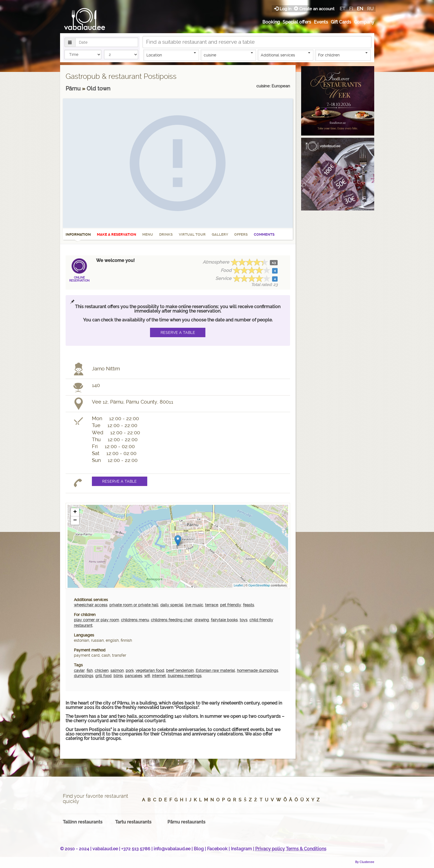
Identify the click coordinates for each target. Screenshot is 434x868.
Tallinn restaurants (83, 822)
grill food (103, 676)
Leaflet (238, 585)
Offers (241, 234)
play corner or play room (96, 620)
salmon (117, 671)
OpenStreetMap (259, 585)
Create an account (314, 9)
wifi (147, 676)
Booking (271, 22)
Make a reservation (117, 234)
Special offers (297, 22)
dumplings (84, 676)
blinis (118, 676)
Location (171, 55)
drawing (202, 620)
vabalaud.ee (105, 849)
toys (244, 620)
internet (159, 676)
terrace (212, 605)
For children (343, 55)
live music (194, 605)
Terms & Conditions (306, 849)
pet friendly (231, 605)
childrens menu (135, 620)
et (342, 9)
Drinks (166, 234)
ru (370, 9)
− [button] (75, 521)
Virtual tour (192, 234)
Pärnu (74, 89)
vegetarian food (150, 671)
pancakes (134, 676)
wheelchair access (91, 605)
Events (321, 22)
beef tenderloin (180, 671)
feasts (249, 605)
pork (130, 671)
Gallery (220, 234)
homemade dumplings (258, 671)
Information (78, 236)
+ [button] (75, 512)
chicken (102, 671)
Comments (264, 234)
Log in (283, 9)
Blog (199, 849)
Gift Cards (341, 22)
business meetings (185, 676)
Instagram (241, 849)
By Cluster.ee (365, 862)
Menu (148, 234)
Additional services (286, 55)
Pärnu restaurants (186, 822)
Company (364, 22)
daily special (172, 605)
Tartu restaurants (133, 822)
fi (351, 9)
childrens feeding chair (172, 620)
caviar (79, 671)
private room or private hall (134, 605)
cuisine (228, 55)
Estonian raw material (215, 671)
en (360, 9)
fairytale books (224, 620)
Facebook (217, 849)
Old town (99, 89)
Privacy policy (270, 849)
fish (90, 671)
